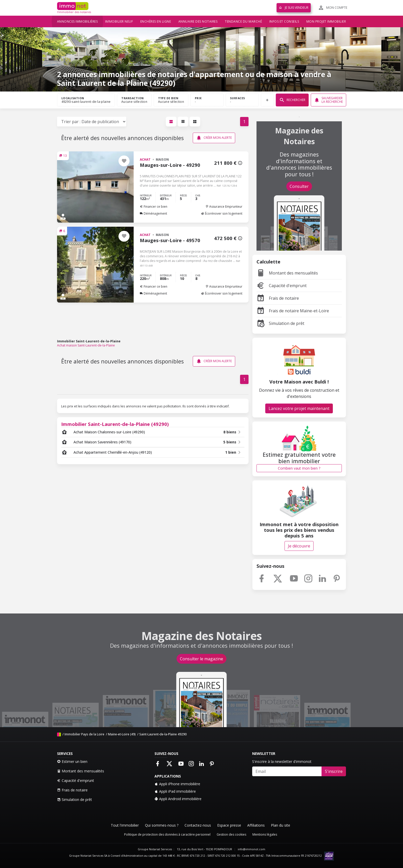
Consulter (299, 186)
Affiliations (256, 825)
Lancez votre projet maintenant (299, 408)
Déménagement (153, 213)
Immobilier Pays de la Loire (84, 734)
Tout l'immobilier (125, 825)
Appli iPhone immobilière (177, 784)
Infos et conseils (284, 21)
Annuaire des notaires (198, 21)
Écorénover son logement (222, 213)
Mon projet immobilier (326, 21)
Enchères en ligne (156, 21)
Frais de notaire (278, 298)
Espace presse (229, 825)
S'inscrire (334, 771)
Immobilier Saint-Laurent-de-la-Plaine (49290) (115, 424)
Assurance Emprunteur (224, 207)
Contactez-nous (198, 825)
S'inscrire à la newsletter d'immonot (282, 761)
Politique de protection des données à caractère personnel (167, 834)
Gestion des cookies (231, 834)
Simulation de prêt (280, 323)
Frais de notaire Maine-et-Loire (293, 311)
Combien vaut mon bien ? (299, 468)
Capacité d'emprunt (282, 286)
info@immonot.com (251, 849)
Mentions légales (265, 834)
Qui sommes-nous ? (162, 825)
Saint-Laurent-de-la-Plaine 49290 (163, 734)
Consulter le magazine (201, 659)
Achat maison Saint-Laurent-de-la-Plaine (86, 345)
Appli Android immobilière (178, 799)
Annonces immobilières (77, 21)
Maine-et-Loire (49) (122, 734)
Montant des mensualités (287, 273)
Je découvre (299, 546)
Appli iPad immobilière (175, 791)
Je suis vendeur (294, 8)
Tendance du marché (243, 21)
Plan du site (281, 825)
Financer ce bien (154, 207)
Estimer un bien (72, 761)
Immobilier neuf (119, 21)
